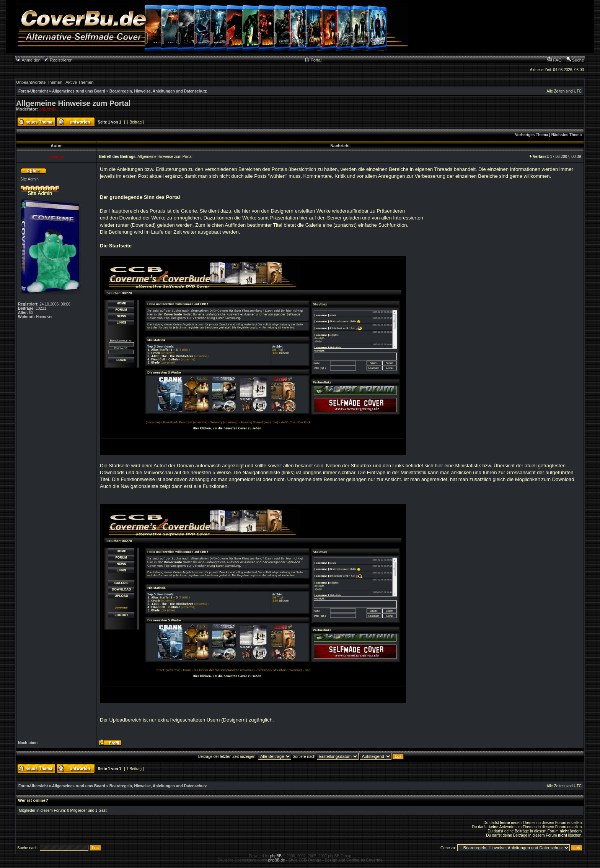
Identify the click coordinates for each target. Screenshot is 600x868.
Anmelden (28, 60)
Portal (313, 60)
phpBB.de (277, 860)
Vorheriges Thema (532, 135)
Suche (575, 60)
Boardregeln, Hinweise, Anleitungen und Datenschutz (158, 91)
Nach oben (28, 743)
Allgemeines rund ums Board (79, 91)
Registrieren (58, 60)
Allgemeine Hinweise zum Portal (73, 103)
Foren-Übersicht (33, 91)
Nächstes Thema (567, 135)
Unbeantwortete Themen (39, 82)
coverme (48, 109)
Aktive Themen (79, 82)
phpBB (276, 856)
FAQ (554, 60)
